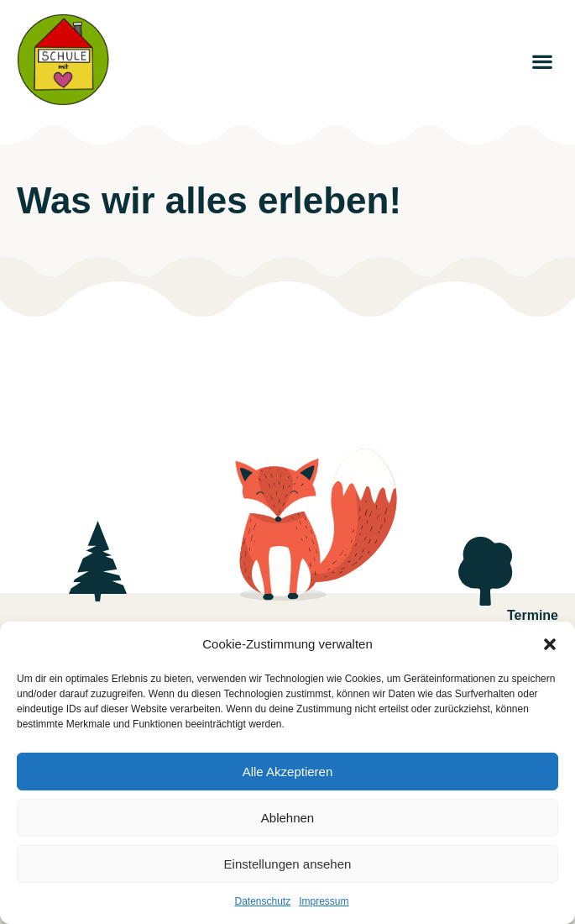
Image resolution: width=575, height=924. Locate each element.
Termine (533, 615)
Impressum (324, 901)
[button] (550, 644)
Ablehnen (287, 818)
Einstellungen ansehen (288, 864)
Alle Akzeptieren (288, 772)
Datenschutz (262, 901)
